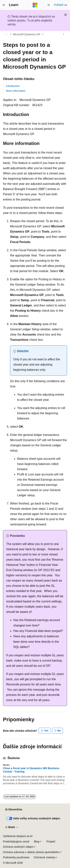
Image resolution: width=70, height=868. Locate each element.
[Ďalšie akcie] (64, 34)
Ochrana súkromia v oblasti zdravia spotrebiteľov (31, 852)
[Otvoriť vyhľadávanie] (49, 5)
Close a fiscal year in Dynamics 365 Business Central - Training (31, 770)
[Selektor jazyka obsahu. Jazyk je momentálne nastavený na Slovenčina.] (14, 810)
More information (16, 91)
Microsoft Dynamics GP (27, 34)
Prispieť (51, 842)
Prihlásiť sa (60, 5)
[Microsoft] (35, 5)
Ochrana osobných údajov (18, 847)
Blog (37, 842)
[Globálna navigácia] (4, 5)
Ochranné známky (44, 857)
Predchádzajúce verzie (16, 842)
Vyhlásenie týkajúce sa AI (18, 836)
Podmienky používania (16, 857)
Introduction (13, 86)
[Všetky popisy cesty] (6, 34)
